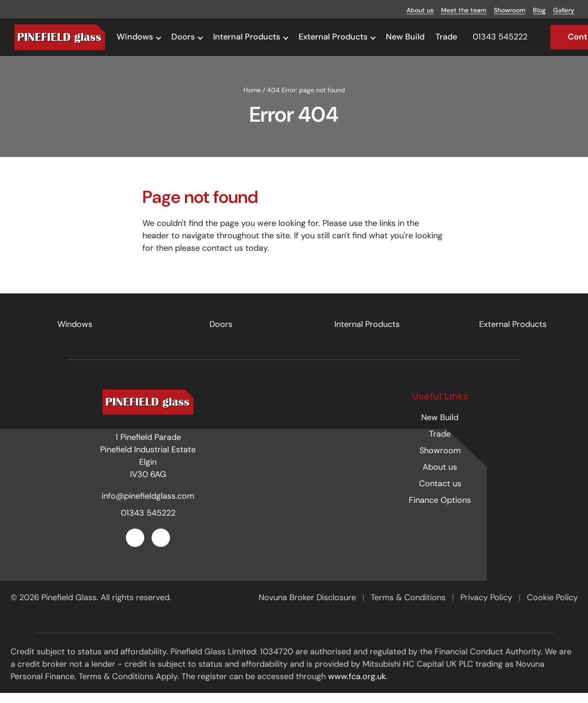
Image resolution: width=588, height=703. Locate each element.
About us (420, 10)
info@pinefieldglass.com (148, 506)
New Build (405, 37)
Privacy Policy (487, 607)
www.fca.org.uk (357, 686)
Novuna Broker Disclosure (308, 607)
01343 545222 (148, 523)
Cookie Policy (552, 607)
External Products (333, 37)
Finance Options (440, 510)
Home (252, 100)
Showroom (510, 10)
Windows (135, 37)
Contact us (440, 493)
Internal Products (247, 37)
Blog (539, 10)
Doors (183, 37)
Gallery (564, 10)
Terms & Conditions (409, 607)
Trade (446, 37)
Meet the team (464, 10)
